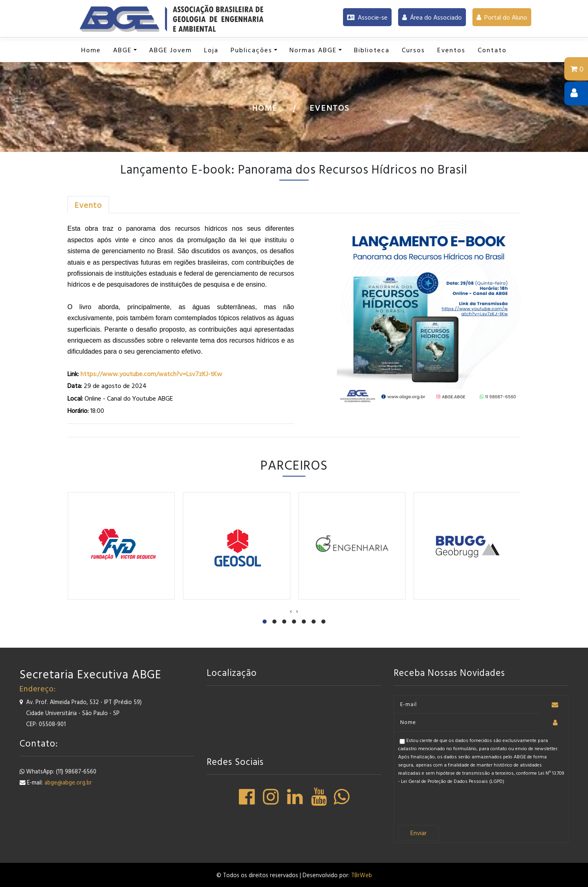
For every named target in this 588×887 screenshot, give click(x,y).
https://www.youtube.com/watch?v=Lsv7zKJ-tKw (150, 374)
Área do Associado (432, 17)
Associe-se (367, 17)
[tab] (88, 205)
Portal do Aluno (502, 17)
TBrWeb (362, 875)
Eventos (330, 107)
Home (265, 107)
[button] (125, 50)
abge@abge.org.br (68, 782)
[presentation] (291, 611)
